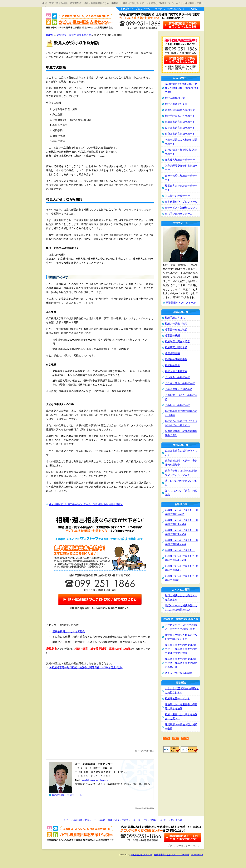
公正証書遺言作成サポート (180, 128)
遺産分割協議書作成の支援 (180, 110)
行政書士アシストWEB (141, 855)
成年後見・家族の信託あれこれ (74, 35)
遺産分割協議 (172, 353)
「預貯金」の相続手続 (177, 377)
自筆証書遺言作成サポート (180, 122)
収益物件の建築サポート (179, 196)
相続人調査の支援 (175, 98)
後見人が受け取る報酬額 (179, 673)
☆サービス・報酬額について (181, 208)
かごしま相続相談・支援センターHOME (84, 820)
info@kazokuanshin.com (95, 780)
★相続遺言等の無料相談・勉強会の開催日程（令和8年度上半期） (86, 667)
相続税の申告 (172, 365)
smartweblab (197, 855)
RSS (166, 738)
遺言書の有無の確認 (176, 330)
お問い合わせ (175, 820)
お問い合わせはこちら (182, 25)
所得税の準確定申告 (176, 359)
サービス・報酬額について (170, 9)
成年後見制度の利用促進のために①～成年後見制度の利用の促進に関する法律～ (181, 649)
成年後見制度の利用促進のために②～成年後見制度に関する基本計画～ (86, 504)
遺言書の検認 (172, 336)
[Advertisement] (100, 711)
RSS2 (176, 738)
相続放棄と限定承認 (176, 347)
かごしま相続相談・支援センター (77, 19)
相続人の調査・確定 (176, 324)
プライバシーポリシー (179, 846)
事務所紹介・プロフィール (135, 9)
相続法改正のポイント (177, 698)
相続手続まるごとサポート (180, 116)
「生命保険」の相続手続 (179, 389)
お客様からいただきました (180, 550)
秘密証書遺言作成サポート (180, 134)
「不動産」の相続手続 (177, 405)
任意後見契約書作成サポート (181, 160)
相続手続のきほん (175, 318)
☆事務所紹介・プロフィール (181, 202)
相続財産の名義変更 (176, 371)
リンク (196, 846)
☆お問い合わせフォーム (179, 214)
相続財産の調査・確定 (177, 341)
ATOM (185, 738)
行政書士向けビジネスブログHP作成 (171, 855)
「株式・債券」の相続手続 (180, 383)
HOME (193, 9)
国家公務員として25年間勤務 (69, 631)
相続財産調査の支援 (176, 104)
